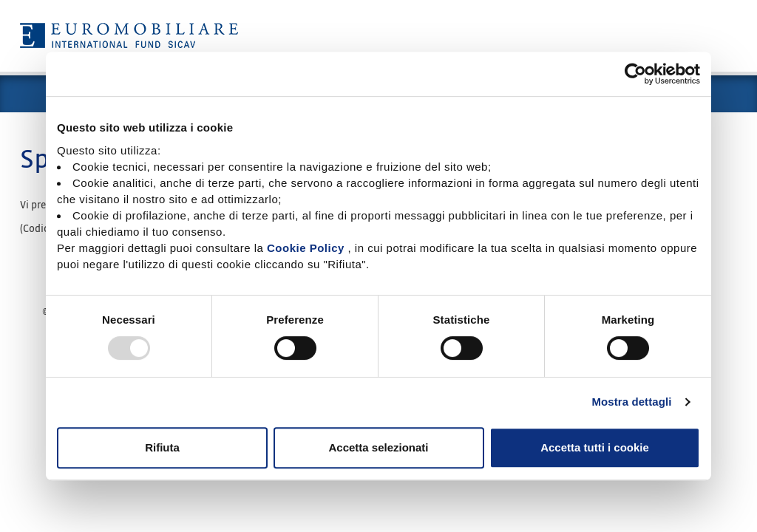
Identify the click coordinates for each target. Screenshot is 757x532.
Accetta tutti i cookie (595, 447)
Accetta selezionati (378, 447)
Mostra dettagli (631, 402)
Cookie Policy (306, 248)
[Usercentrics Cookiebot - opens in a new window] (635, 74)
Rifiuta (162, 447)
